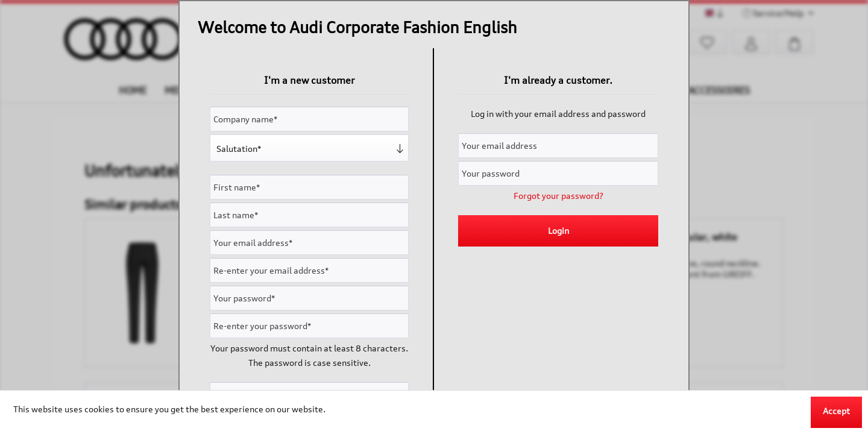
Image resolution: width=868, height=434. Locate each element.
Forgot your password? (558, 196)
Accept (836, 411)
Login (558, 231)
